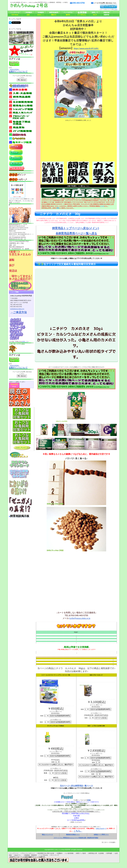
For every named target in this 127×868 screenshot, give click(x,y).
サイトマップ (55, 855)
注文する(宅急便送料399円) (60, 722)
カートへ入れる (101, 718)
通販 (58, 208)
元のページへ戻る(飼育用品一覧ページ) (76, 786)
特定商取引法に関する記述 (46, 853)
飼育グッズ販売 (81, 853)
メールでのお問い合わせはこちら (105, 3)
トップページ (14, 853)
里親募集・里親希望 (30, 855)
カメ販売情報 (69, 853)
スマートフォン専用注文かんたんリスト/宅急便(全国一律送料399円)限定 (76, 838)
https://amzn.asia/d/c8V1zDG (86, 48)
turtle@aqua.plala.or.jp (80, 618)
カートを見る (109, 7)
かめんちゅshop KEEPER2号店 (35, 6)
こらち (102, 206)
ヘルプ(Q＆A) (44, 855)
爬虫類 (14, 387)
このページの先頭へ (109, 842)
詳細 (89, 800)
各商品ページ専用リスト (101, 835)
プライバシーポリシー (28, 853)
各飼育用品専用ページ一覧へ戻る (76, 233)
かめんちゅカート (101, 828)
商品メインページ (47, 835)
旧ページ (15, 99)
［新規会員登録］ (14, 69)
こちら (18, 56)
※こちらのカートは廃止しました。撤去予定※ (96, 777)
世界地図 (109, 853)
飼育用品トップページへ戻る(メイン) (76, 228)
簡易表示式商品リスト (73, 835)
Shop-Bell (14, 384)
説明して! (25, 342)
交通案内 (60, 853)
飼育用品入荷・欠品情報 (96, 853)
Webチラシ (18, 855)
